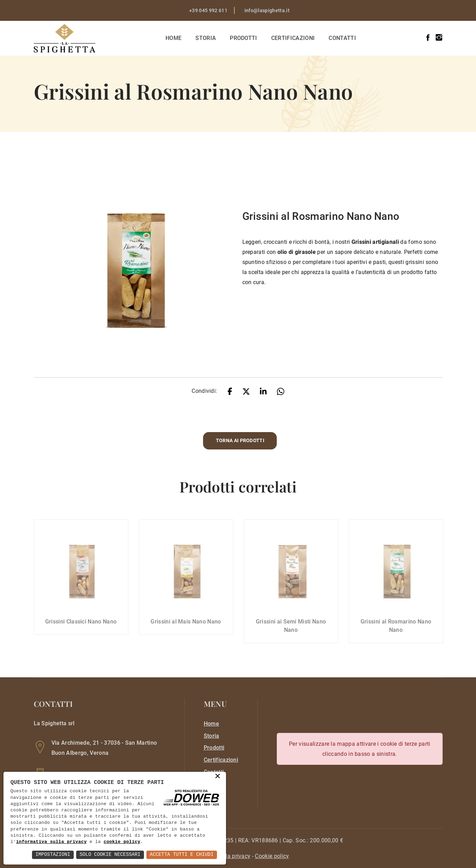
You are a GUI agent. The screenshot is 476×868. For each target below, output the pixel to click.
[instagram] (439, 38)
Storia (206, 38)
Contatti (343, 38)
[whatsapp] (281, 391)
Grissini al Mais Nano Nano (186, 627)
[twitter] (246, 391)
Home (174, 38)
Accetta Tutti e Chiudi (181, 855)
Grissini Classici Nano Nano (81, 627)
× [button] (218, 777)
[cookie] (272, 856)
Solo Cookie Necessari (109, 855)
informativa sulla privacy (51, 842)
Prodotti (244, 38)
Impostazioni (52, 855)
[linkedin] (263, 391)
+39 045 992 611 (208, 10)
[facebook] (428, 38)
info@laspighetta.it (267, 10)
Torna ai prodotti (240, 441)
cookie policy (122, 842)
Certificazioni (293, 38)
